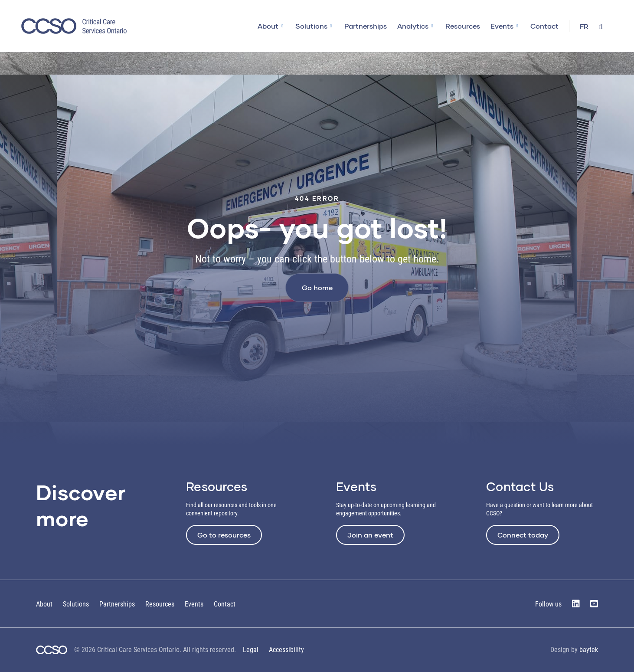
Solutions (311, 26)
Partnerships (366, 26)
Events (502, 26)
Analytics (413, 26)
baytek (589, 650)
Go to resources (224, 535)
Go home (317, 287)
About (268, 26)
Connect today (523, 535)
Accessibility (286, 650)
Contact (544, 26)
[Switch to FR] (584, 27)
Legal (251, 650)
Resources (463, 26)
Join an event (370, 535)
